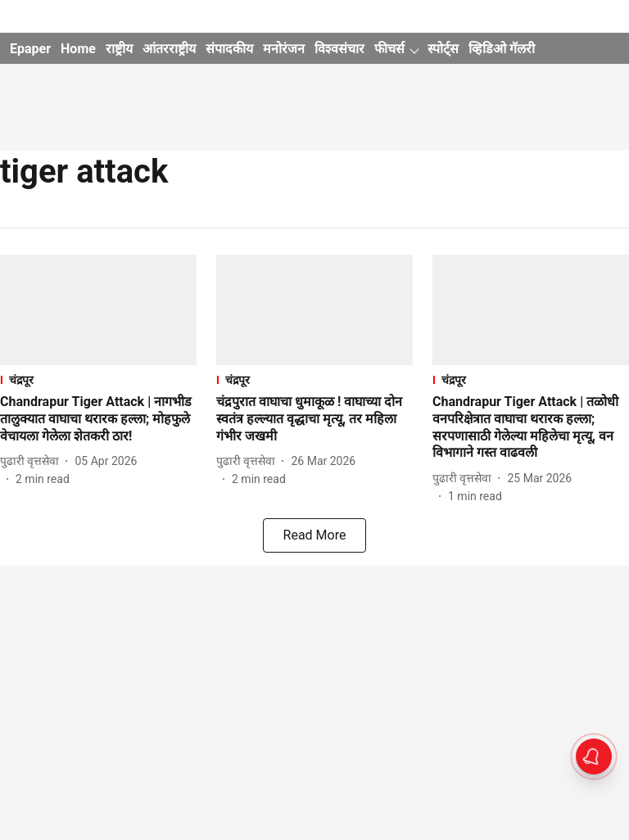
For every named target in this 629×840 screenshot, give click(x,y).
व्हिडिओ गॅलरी (502, 49)
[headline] (98, 419)
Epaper (30, 49)
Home (78, 49)
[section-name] (98, 379)
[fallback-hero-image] (98, 310)
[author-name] (33, 461)
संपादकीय (229, 49)
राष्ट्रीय (119, 49)
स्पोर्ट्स (443, 49)
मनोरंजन (284, 49)
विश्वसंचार (339, 49)
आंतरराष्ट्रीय (169, 49)
